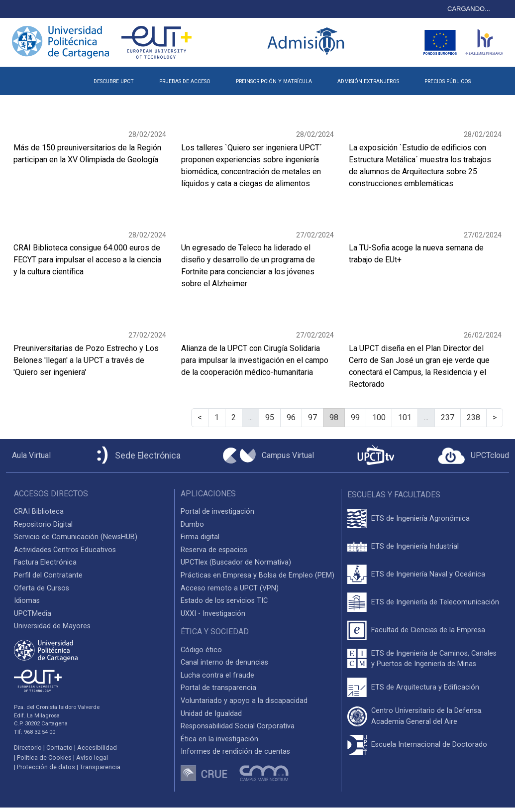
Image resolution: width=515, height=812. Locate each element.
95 (270, 417)
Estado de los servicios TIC (224, 601)
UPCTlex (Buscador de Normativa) (236, 562)
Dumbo (192, 524)
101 (405, 417)
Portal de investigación (217, 512)
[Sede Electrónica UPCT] (137, 456)
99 (355, 417)
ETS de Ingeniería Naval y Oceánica (428, 574)
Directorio (28, 748)
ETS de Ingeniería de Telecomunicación (435, 602)
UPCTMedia (33, 614)
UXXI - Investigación (213, 614)
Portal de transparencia (218, 688)
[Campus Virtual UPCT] (268, 456)
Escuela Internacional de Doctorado (429, 745)
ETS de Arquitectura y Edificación (425, 687)
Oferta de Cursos (42, 588)
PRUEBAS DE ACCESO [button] (185, 81)
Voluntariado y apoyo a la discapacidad (244, 701)
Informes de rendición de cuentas (235, 752)
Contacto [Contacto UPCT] (59, 748)
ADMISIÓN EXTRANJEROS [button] (368, 81)
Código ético (201, 650)
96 (291, 417)
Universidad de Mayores (52, 626)
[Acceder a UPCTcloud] (473, 456)
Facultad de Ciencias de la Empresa (428, 630)
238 (473, 417)
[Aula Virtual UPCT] (28, 456)
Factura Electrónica (45, 562)
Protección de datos (46, 767)
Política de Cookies (44, 757)
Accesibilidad (97, 748)
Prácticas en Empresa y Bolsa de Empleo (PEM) (257, 575)
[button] (496, 78)
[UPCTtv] (376, 456)
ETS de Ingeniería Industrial (415, 546)
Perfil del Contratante (48, 575)
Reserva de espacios (214, 550)
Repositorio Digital (43, 524)
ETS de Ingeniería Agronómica (420, 519)
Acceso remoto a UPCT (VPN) (230, 588)
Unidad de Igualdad (211, 714)
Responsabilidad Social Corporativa (238, 726)
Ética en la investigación (219, 739)
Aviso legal (92, 757)
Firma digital (200, 537)
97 (312, 417)
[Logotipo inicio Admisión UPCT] (308, 42)
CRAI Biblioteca (39, 512)
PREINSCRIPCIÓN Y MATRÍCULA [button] (274, 81)
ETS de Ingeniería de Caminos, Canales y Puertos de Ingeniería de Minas (434, 659)
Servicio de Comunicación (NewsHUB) (76, 537)
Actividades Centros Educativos (65, 550)
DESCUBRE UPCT (114, 81)
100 (379, 417)
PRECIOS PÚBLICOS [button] (448, 81)
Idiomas (27, 601)
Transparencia (100, 767)
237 (448, 417)
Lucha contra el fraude (217, 675)
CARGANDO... (469, 9)
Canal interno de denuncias (224, 662)
